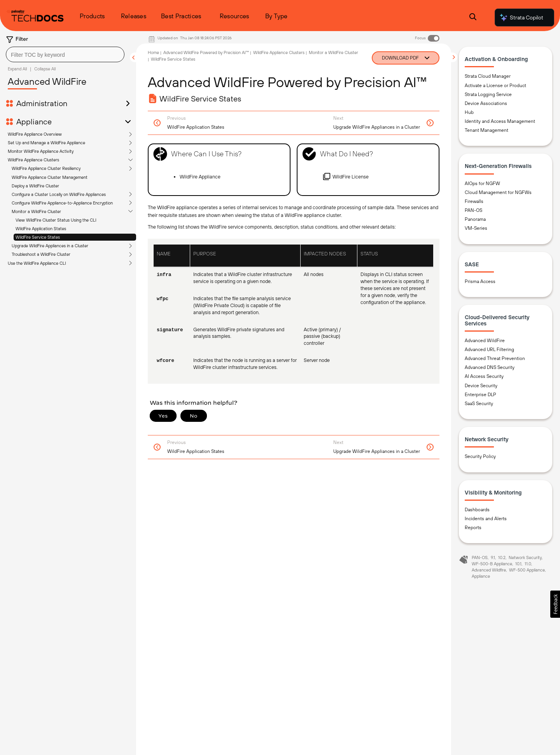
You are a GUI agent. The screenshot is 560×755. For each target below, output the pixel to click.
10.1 (518, 564)
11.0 (528, 564)
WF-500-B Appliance (492, 564)
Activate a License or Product (495, 86)
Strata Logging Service (488, 94)
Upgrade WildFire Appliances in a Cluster (50, 246)
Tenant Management (486, 130)
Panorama (475, 219)
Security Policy (480, 456)
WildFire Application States (41, 229)
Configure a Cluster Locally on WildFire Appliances (59, 194)
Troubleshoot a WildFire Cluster (41, 254)
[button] (555, 604)
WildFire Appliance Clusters (33, 160)
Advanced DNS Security (490, 367)
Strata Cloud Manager (488, 76)
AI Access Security (484, 376)
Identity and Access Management (500, 121)
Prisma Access (480, 281)
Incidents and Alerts (486, 519)
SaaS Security (479, 404)
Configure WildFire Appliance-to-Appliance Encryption (62, 203)
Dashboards (477, 510)
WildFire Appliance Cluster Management (50, 177)
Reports (473, 528)
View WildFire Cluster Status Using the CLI (56, 220)
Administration (42, 103)
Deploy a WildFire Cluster (35, 186)
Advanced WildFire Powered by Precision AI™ (206, 52)
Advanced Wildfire (489, 570)
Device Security (481, 386)
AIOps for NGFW (482, 184)
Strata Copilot (521, 17)
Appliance (34, 122)
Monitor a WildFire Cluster (36, 211)
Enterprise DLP (480, 395)
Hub (469, 112)
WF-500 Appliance (527, 570)
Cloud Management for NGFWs (498, 192)
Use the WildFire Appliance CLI (37, 263)
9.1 (493, 558)
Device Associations (486, 103)
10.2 (502, 558)
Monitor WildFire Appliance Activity (41, 151)
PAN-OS (473, 210)
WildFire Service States (38, 237)
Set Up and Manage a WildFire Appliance (46, 143)
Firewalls (474, 201)
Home (153, 52)
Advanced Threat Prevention (495, 358)
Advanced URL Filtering (489, 350)
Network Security (525, 558)
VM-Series (476, 228)
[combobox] (65, 54)
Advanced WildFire (485, 341)
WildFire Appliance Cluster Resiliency (46, 168)
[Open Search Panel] (473, 18)
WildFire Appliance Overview (35, 134)
